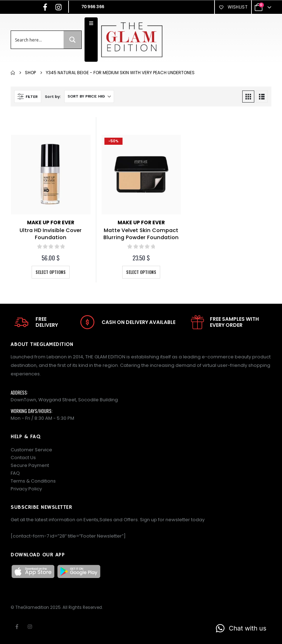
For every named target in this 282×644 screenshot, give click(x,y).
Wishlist (233, 7)
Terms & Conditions (33, 481)
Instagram (30, 627)
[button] (28, 97)
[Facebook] (45, 7)
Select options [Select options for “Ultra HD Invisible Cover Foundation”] (51, 272)
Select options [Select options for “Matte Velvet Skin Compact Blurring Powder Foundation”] (141, 272)
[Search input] (38, 40)
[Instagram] (59, 7)
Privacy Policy (26, 489)
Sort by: (53, 97)
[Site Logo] (132, 40)
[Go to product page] (51, 175)
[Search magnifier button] (72, 40)
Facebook (17, 627)
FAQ (15, 473)
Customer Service (31, 450)
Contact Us (23, 458)
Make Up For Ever (51, 222)
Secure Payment (30, 465)
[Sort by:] (89, 97)
